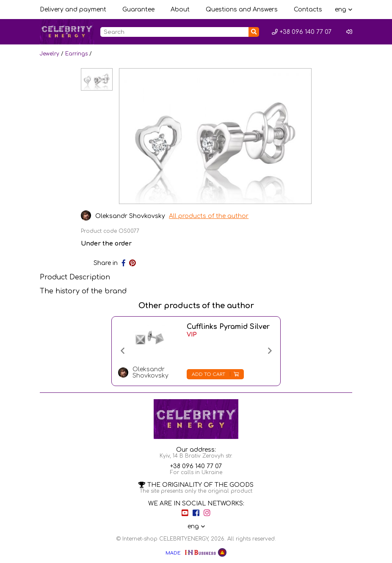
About (180, 10)
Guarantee (138, 10)
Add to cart (215, 374)
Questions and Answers (242, 10)
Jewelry (50, 54)
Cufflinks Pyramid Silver (228, 327)
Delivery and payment (73, 10)
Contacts (308, 10)
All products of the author (209, 216)
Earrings (76, 54)
